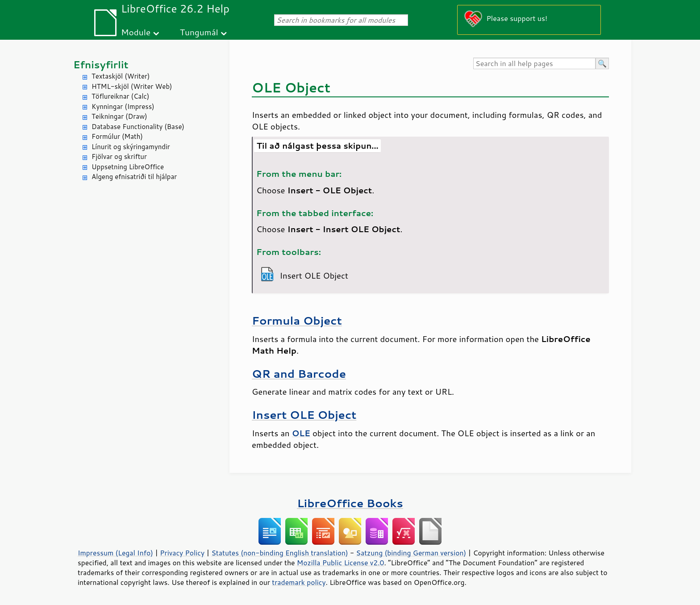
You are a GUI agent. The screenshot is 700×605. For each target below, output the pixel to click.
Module (136, 32)
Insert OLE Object (304, 415)
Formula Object (297, 320)
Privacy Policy (182, 553)
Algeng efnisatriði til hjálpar (134, 177)
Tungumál (199, 32)
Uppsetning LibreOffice (128, 167)
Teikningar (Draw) (119, 116)
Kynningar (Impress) (123, 106)
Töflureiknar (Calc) (120, 96)
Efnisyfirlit (101, 65)
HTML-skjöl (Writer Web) (132, 86)
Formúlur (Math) (117, 136)
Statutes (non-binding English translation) (279, 553)
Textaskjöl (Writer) (121, 76)
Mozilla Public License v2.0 (341, 563)
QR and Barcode (299, 373)
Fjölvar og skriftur (119, 156)
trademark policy (299, 582)
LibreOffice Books (350, 503)
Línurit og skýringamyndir (131, 147)
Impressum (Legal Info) (115, 553)
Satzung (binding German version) (411, 553)
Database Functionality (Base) (138, 127)
